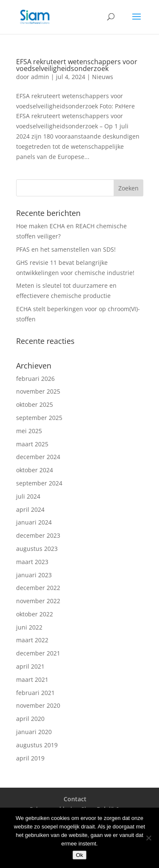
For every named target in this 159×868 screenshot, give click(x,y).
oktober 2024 (35, 470)
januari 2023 (34, 575)
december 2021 (38, 653)
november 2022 (38, 601)
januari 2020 (34, 732)
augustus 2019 (37, 745)
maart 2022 (32, 640)
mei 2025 (29, 431)
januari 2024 (34, 522)
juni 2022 (29, 627)
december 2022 (38, 588)
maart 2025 (32, 444)
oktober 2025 (35, 404)
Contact (75, 799)
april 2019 (30, 758)
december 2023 (38, 535)
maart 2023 (32, 562)
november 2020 (38, 705)
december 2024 (38, 457)
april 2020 (30, 719)
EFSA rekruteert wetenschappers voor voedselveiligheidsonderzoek (77, 65)
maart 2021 (32, 679)
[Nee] (148, 838)
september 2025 (39, 418)
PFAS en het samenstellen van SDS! (66, 249)
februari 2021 (35, 693)
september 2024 (39, 483)
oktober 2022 (35, 614)
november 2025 (38, 391)
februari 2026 (35, 379)
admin (40, 77)
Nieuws (103, 77)
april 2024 (30, 509)
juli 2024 (28, 496)
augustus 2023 (37, 549)
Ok (79, 855)
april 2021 (30, 666)
